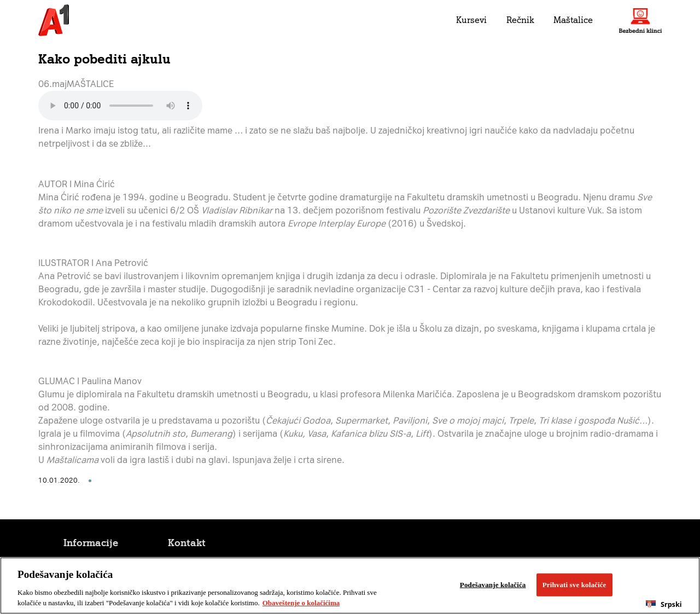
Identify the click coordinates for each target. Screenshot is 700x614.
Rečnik (520, 20)
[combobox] (664, 604)
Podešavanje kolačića (493, 585)
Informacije (91, 543)
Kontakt (187, 543)
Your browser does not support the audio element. (120, 106)
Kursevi (471, 20)
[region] (350, 586)
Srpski (664, 604)
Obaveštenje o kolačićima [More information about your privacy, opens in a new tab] (301, 603)
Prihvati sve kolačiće (574, 585)
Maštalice (573, 20)
